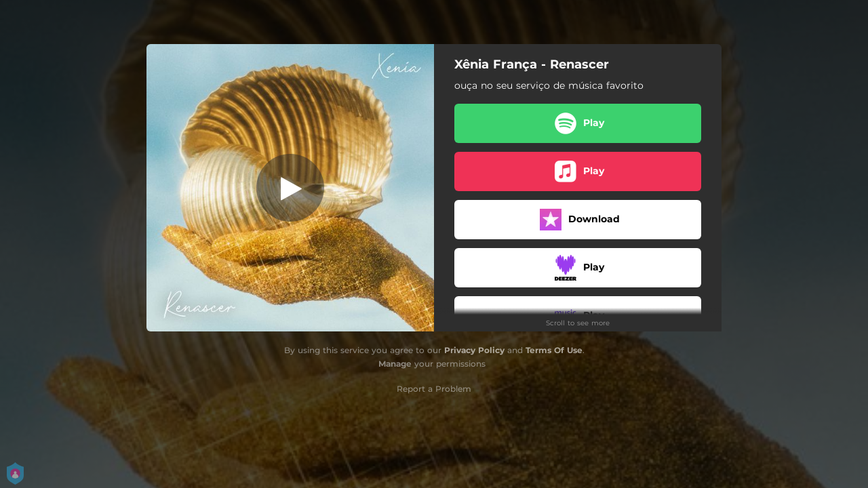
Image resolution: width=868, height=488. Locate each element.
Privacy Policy (474, 350)
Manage (395, 364)
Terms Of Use (554, 350)
